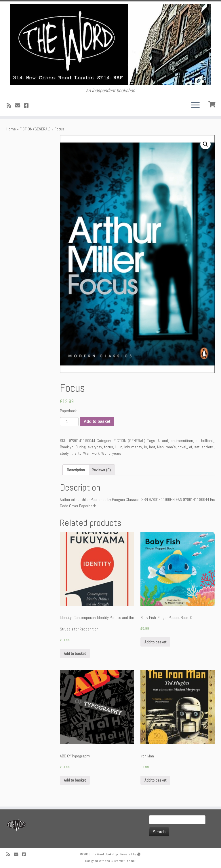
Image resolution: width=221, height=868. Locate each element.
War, (87, 453)
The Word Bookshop (105, 854)
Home (11, 129)
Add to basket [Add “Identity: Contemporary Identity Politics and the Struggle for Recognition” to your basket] (75, 653)
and (165, 441)
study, (65, 453)
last (152, 447)
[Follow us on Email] (19, 106)
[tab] (76, 470)
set (197, 447)
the (74, 453)
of (191, 447)
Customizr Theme (123, 861)
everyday (95, 447)
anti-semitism (182, 441)
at (197, 441)
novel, (182, 447)
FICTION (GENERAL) (35, 129)
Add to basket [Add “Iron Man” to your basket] (155, 780)
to (80, 453)
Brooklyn (67, 447)
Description (76, 470)
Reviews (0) (101, 470)
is (146, 447)
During (81, 447)
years (117, 453)
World (106, 453)
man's (171, 447)
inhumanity (133, 447)
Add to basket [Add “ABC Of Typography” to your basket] (75, 780)
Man (160, 447)
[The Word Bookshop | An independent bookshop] (110, 45)
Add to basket (97, 421)
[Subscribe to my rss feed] (11, 106)
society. (208, 447)
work (96, 453)
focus (109, 447)
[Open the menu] (195, 105)
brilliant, (207, 441)
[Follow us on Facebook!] (28, 106)
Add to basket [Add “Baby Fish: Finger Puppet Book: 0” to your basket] (155, 642)
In (121, 447)
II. (116, 447)
